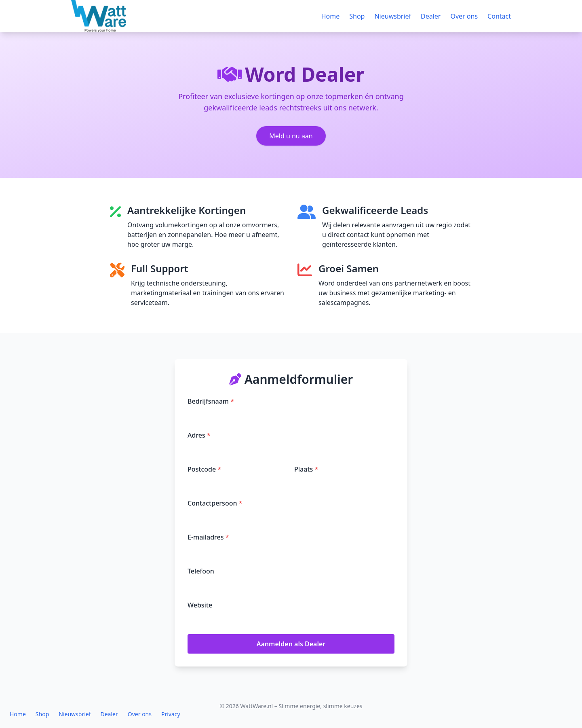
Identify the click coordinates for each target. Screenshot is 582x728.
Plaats (306, 469)
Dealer (431, 16)
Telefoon (201, 571)
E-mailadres (208, 537)
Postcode (204, 469)
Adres (199, 435)
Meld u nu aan (291, 136)
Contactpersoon (215, 503)
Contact (499, 16)
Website (200, 605)
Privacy (171, 714)
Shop (357, 16)
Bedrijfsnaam (211, 401)
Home (331, 16)
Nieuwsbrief (393, 16)
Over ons (464, 16)
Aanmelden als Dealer (291, 644)
